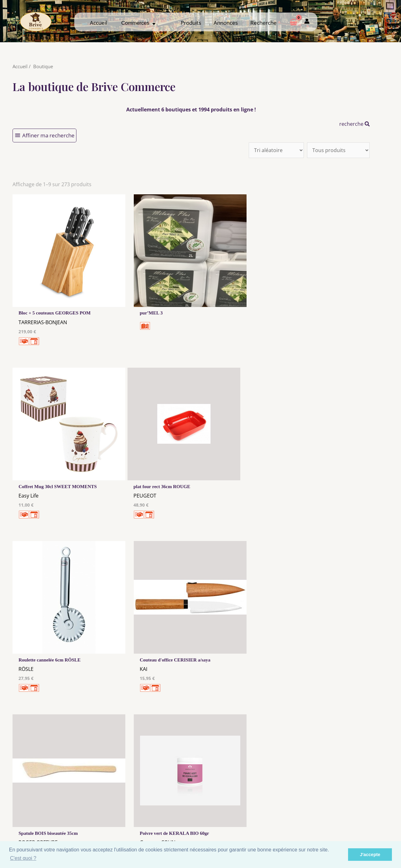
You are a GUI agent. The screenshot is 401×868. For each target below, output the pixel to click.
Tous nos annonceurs (152, 822)
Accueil (99, 23)
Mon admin (347, 826)
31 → (200, 728)
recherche (354, 124)
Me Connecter (250, 814)
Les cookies (152, 816)
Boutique (43, 66)
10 (167, 728)
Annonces (226, 23)
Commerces (138, 23)
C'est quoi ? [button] (23, 858)
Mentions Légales (152, 810)
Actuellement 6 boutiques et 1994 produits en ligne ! (191, 110)
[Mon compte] (307, 22)
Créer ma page (347, 820)
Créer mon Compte (250, 820)
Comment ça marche (347, 814)
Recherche (263, 23)
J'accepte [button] (370, 855)
